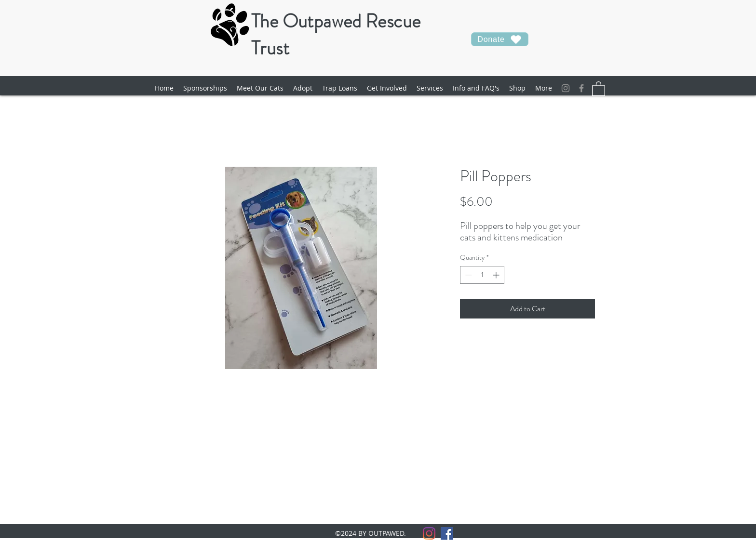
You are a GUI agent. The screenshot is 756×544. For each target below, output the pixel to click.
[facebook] (581, 88)
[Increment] (497, 275)
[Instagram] (566, 88)
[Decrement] (467, 275)
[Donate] (500, 39)
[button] (260, 88)
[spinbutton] (482, 275)
